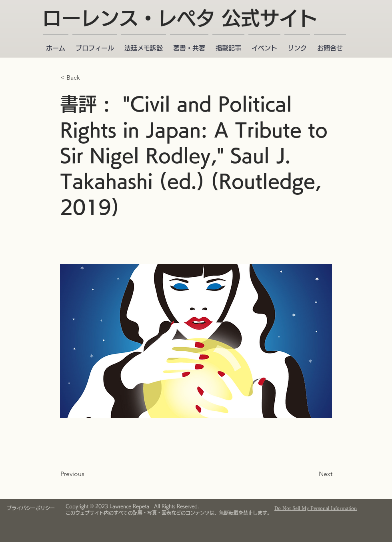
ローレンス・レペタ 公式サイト (180, 18)
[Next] (312, 474)
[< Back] (87, 78)
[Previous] (87, 474)
